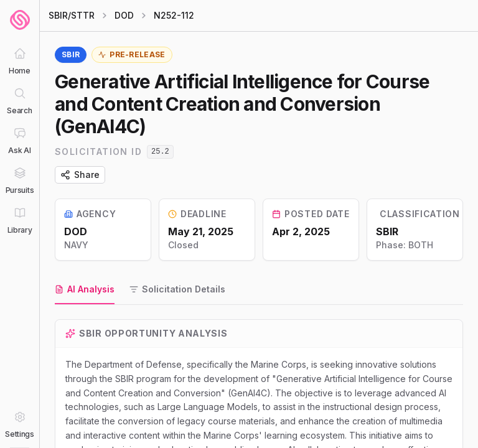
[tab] (85, 290)
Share (80, 175)
